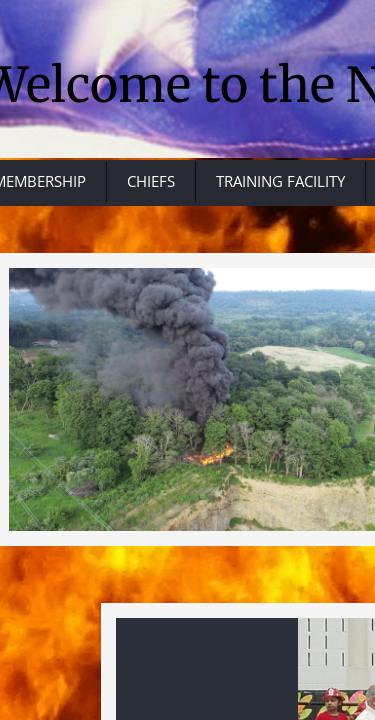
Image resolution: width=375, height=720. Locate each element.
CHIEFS (151, 181)
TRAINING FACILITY (280, 181)
